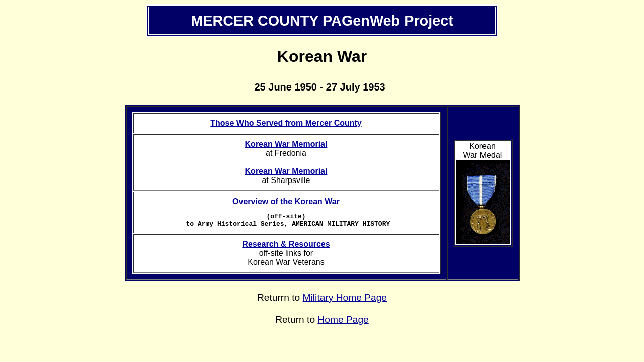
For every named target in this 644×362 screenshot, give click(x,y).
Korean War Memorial (286, 144)
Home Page (343, 323)
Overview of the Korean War (286, 201)
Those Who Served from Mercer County (286, 123)
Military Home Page (345, 300)
